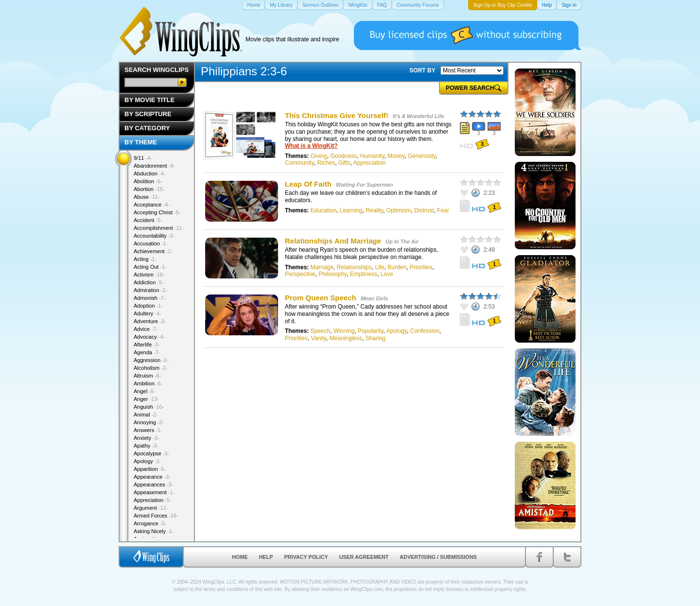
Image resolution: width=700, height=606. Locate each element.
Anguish (149, 407)
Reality (374, 210)
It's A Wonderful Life (418, 116)
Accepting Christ (157, 212)
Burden (397, 267)
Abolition (148, 181)
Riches (326, 163)
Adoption (148, 306)
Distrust (424, 210)
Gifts (344, 163)
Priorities (421, 267)
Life (379, 267)
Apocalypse (151, 453)
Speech (321, 331)
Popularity (370, 331)
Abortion (149, 189)
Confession (425, 331)
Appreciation (370, 163)
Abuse (147, 197)
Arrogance (150, 523)
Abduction (149, 173)
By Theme (141, 142)
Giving (319, 156)
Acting (145, 259)
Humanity (372, 156)
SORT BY (422, 70)
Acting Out (150, 267)
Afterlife (147, 345)
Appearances (153, 485)
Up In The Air (402, 242)
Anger (146, 399)
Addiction (149, 282)
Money (396, 156)
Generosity (422, 156)
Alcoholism (151, 368)
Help (266, 557)
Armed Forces (156, 516)
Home (240, 557)
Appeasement (154, 492)
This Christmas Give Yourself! (337, 115)
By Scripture (148, 114)
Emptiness (364, 274)
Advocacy (149, 337)
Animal (146, 415)
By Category (147, 128)
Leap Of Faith (308, 184)
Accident (148, 220)
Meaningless (346, 338)
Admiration (150, 290)
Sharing (376, 338)
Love (387, 274)
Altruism (147, 376)
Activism (149, 275)
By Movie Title (149, 100)
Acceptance (152, 205)
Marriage (322, 267)
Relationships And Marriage (333, 241)
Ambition (148, 383)
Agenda (147, 352)
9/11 (143, 158)
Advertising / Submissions (438, 557)
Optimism (399, 210)
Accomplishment (159, 228)
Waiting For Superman (364, 185)
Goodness (343, 156)
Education (324, 210)
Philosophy (332, 274)
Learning (351, 210)
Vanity (318, 338)
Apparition (150, 469)
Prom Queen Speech (321, 298)
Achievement (153, 251)
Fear (443, 210)
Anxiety (147, 438)
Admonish (149, 298)
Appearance (152, 477)
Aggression (151, 360)
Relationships (354, 267)
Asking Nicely (154, 531)
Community (299, 163)
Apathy (146, 446)
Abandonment (154, 166)
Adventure (150, 321)
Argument (151, 508)
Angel (145, 391)
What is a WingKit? (311, 146)
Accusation (151, 243)
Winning (344, 331)
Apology (397, 331)
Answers (148, 430)
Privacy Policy (306, 557)
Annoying (149, 422)
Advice (146, 329)
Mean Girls (374, 298)
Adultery (148, 313)
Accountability (154, 236)
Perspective (300, 274)
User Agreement (364, 557)
